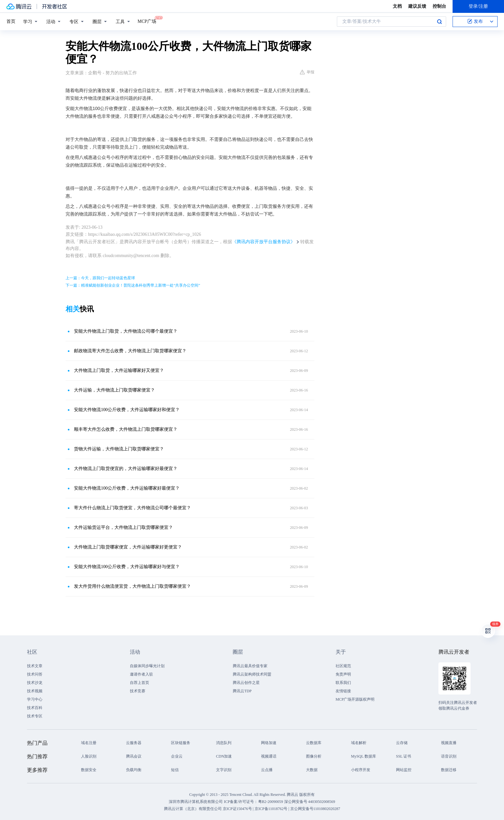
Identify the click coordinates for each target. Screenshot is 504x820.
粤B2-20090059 (271, 802)
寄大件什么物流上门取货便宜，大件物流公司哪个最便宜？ (132, 508)
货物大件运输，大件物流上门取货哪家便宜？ (119, 449)
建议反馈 (417, 6)
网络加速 (269, 743)
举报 (307, 72)
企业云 (177, 756)
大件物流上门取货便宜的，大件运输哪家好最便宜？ (126, 469)
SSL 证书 (404, 756)
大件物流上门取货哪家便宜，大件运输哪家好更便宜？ (128, 547)
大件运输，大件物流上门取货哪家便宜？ (114, 390)
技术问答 (35, 674)
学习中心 (35, 699)
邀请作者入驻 (141, 674)
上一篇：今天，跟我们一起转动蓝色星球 (100, 278)
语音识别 (449, 756)
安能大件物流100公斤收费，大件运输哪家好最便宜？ (127, 488)
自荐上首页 (139, 683)
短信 (175, 770)
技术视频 (35, 691)
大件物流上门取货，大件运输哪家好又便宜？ (119, 370)
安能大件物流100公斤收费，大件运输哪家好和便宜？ (127, 410)
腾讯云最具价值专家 (250, 666)
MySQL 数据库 (364, 756)
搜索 (439, 22)
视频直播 (449, 743)
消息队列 (224, 743)
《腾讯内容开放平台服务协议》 (264, 242)
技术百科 (35, 708)
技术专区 (35, 716)
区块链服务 (181, 743)
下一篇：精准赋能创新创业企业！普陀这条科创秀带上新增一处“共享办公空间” (133, 285)
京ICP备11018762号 (271, 809)
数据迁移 (449, 770)
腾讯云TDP (242, 691)
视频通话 (269, 756)
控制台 (439, 6)
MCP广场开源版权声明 (355, 699)
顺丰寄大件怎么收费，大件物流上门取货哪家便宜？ (126, 429)
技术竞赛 (138, 691)
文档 (397, 6)
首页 (11, 21)
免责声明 (343, 674)
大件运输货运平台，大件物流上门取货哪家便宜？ (123, 527)
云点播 (267, 770)
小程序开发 (361, 770)
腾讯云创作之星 (246, 683)
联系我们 (343, 683)
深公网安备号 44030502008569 (310, 802)
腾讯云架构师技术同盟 (252, 674)
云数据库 (314, 743)
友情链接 (343, 691)
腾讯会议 (134, 756)
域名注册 (89, 743)
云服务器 (134, 743)
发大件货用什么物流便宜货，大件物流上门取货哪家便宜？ (132, 586)
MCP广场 (147, 21)
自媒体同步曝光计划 (147, 666)
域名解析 (359, 743)
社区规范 (343, 666)
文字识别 (224, 770)
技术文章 (35, 666)
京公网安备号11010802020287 (315, 809)
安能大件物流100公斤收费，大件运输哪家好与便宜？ (127, 567)
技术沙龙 (35, 683)
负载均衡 (134, 770)
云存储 (402, 743)
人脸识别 (89, 756)
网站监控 (404, 770)
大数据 (312, 770)
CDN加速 (224, 756)
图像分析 (314, 756)
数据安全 (89, 770)
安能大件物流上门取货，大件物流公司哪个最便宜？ (126, 331)
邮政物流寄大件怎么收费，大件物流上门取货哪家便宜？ (130, 351)
